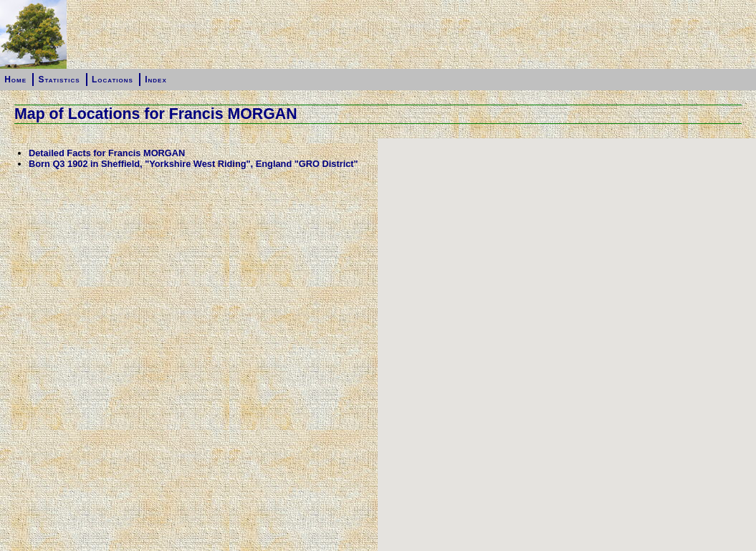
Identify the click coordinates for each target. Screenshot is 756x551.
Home (15, 80)
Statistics (59, 80)
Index (156, 80)
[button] (567, 346)
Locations (113, 80)
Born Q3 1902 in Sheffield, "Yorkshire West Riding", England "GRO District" (193, 164)
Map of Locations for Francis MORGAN (156, 114)
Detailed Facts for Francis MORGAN (107, 153)
